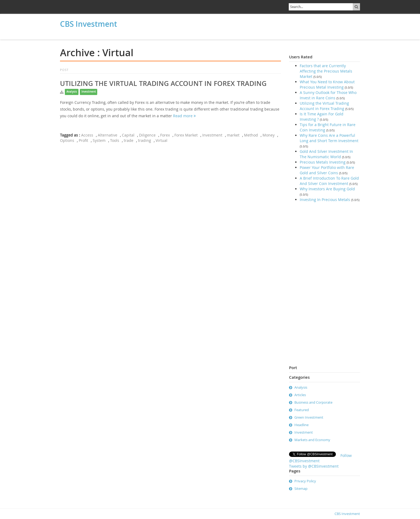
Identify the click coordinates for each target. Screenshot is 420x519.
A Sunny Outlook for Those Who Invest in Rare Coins (328, 95)
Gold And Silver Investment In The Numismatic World (326, 154)
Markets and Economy (312, 440)
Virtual (162, 140)
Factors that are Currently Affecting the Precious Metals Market (326, 71)
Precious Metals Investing (323, 162)
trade (129, 140)
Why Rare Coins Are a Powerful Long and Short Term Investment (329, 138)
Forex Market (186, 135)
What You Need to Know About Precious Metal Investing (327, 84)
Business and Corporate (313, 402)
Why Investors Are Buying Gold (327, 189)
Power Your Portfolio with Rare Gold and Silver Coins (327, 170)
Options (67, 140)
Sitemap (301, 488)
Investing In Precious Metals (325, 200)
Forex (165, 135)
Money (269, 135)
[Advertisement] (166, 26)
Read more (184, 116)
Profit (83, 140)
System (99, 140)
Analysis (72, 92)
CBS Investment (89, 24)
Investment (89, 92)
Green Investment (309, 417)
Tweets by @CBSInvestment (314, 466)
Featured (302, 410)
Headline (301, 425)
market (233, 135)
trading (145, 140)
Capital (128, 135)
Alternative (108, 135)
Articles (300, 395)
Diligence (147, 135)
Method (251, 135)
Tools (115, 140)
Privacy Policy (305, 481)
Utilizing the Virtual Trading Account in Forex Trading (163, 84)
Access (87, 135)
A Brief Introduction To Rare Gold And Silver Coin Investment (329, 181)
